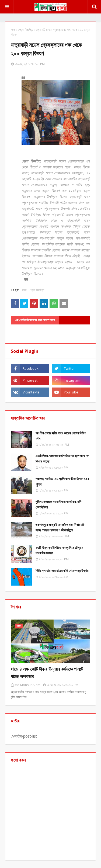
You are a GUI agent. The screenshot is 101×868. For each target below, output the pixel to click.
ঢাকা (24, 290)
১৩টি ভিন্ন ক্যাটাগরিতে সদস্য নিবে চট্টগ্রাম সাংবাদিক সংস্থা (59, 550)
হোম (13, 30)
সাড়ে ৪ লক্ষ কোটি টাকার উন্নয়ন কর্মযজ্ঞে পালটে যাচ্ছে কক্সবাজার (47, 672)
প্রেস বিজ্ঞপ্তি (26, 30)
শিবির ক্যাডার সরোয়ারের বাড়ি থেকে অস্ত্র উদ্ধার (62, 570)
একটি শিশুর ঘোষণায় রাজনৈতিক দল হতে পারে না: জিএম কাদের (62, 459)
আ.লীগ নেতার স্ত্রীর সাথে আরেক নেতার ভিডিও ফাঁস (61, 436)
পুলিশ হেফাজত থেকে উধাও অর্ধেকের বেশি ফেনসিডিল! (58, 504)
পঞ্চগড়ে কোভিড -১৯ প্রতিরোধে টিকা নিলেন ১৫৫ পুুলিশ (62, 482)
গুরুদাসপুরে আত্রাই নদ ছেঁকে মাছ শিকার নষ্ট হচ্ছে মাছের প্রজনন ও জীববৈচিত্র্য (60, 527)
